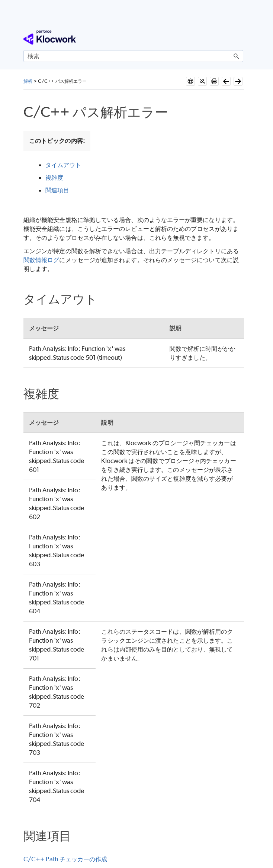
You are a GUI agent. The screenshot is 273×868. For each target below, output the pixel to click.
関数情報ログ (41, 260)
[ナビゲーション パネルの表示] (239, 37)
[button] (237, 56)
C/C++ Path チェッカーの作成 (65, 859)
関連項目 (57, 190)
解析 (28, 81)
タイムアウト (63, 165)
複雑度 (54, 177)
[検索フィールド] (133, 56)
